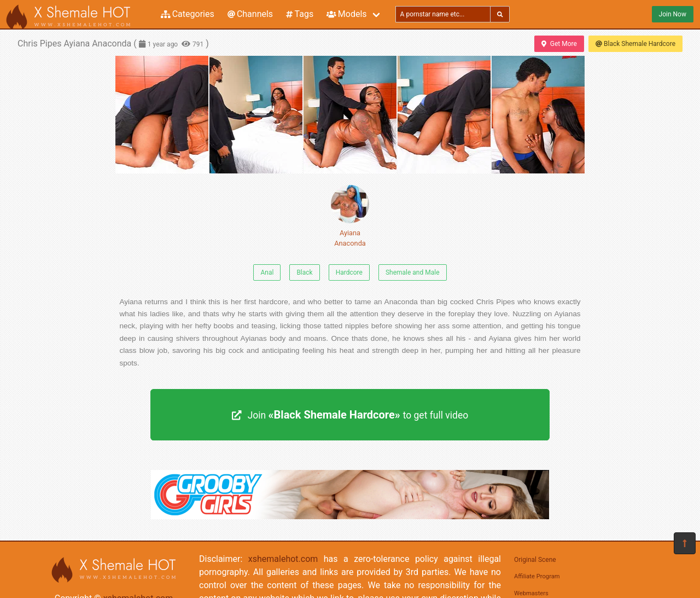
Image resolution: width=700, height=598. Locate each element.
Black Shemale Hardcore (635, 44)
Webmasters (531, 593)
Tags (300, 14)
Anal (267, 272)
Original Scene (535, 560)
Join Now (673, 14)
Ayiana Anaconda (350, 216)
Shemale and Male (413, 272)
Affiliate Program (537, 576)
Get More (559, 44)
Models (346, 14)
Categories (188, 14)
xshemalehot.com (283, 559)
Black (304, 272)
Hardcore (349, 272)
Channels (250, 14)
